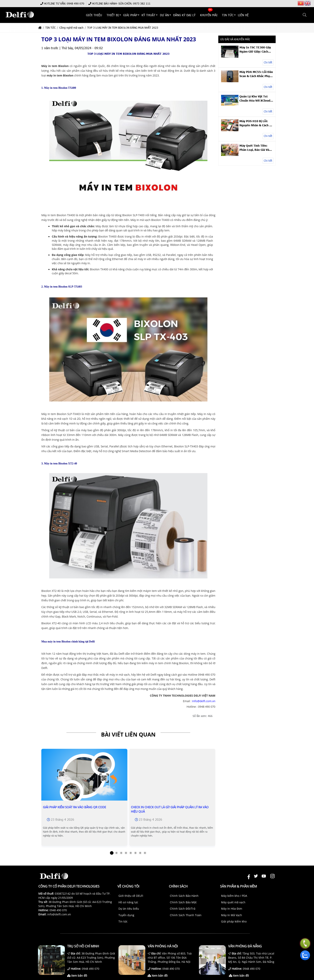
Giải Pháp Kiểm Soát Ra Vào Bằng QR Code (74, 807)
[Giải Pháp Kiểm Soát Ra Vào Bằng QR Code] (84, 778)
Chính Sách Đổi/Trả (183, 909)
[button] (305, 15)
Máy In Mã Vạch (232, 915)
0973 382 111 (142, 3)
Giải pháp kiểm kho (234, 921)
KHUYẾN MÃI (209, 15)
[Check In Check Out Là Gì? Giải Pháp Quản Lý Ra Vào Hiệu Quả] (172, 792)
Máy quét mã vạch (233, 902)
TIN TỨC (228, 15)
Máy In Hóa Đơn (232, 909)
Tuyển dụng (126, 915)
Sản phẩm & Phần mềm (238, 886)
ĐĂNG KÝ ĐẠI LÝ (184, 15)
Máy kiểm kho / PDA (234, 896)
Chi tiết (268, 62)
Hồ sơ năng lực (128, 902)
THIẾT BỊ (113, 15)
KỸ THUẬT (149, 15)
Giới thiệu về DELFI (131, 896)
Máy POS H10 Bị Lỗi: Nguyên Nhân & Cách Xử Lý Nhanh (256, 123)
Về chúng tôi (128, 886)
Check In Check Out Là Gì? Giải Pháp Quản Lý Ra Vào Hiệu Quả (170, 809)
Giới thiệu (94, 15)
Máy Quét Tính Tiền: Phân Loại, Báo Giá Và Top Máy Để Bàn (254, 148)
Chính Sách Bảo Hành (184, 896)
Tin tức (123, 921)
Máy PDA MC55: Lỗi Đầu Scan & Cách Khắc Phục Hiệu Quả (256, 74)
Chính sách (178, 886)
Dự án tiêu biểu (129, 909)
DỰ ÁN (164, 15)
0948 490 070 (76, 3)
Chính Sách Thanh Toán (186, 915)
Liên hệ (243, 15)
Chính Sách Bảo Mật (183, 902)
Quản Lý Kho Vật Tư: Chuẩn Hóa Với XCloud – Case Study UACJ (256, 98)
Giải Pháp (130, 15)
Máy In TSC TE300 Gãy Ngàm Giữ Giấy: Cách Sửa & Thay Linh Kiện (255, 49)
